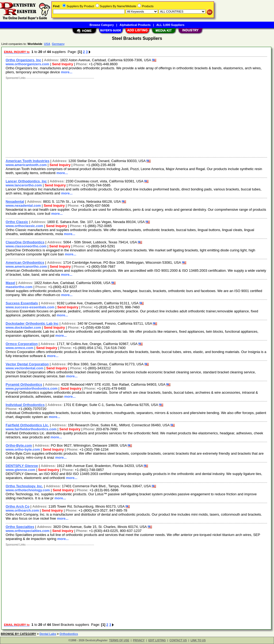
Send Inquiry (62, 64)
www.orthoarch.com (22, 510)
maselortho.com (19, 287)
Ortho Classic (17, 222)
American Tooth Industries (28, 161)
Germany (58, 44)
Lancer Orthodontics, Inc (26, 181)
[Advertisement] (137, 117)
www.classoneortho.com (26, 246)
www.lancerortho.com (24, 185)
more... (67, 72)
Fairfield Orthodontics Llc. (27, 425)
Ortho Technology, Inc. (24, 486)
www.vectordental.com (24, 368)
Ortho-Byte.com (19, 445)
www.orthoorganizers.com (27, 64)
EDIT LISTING (157, 640)
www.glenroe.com (20, 470)
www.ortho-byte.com (23, 449)
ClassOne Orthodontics (25, 242)
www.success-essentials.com (30, 307)
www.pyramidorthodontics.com (32, 388)
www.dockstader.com (23, 327)
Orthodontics (69, 634)
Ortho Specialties (20, 527)
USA (47, 44)
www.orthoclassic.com (24, 226)
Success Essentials (22, 303)
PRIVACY (139, 640)
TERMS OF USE (119, 640)
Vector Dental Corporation (27, 364)
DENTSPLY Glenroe (22, 466)
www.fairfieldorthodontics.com (31, 429)
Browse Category (102, 25)
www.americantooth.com (26, 165)
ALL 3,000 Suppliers (170, 25)
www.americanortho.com (26, 267)
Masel (10, 283)
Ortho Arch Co (18, 506)
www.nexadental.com (23, 206)
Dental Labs (48, 634)
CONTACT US (178, 640)
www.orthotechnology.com (28, 490)
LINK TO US (198, 640)
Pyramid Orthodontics (24, 384)
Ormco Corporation (22, 344)
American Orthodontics (25, 262)
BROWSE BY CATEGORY (18, 634)
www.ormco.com (20, 348)
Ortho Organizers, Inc (23, 60)
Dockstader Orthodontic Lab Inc (32, 323)
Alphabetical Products (135, 25)
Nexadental (15, 202)
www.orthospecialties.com (28, 531)
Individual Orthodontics (25, 405)
